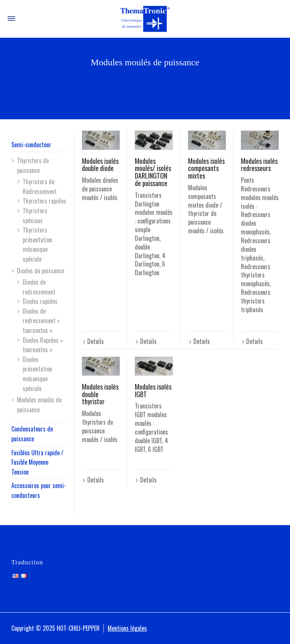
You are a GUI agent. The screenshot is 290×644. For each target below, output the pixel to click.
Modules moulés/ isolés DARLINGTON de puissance (153, 172)
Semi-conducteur (31, 145)
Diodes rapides (40, 301)
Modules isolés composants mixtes (206, 168)
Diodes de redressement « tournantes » (41, 321)
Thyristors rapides (44, 201)
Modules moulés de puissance (39, 405)
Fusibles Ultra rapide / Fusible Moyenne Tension (37, 462)
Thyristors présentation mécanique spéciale (37, 244)
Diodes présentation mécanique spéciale (37, 374)
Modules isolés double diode (100, 165)
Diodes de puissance (41, 271)
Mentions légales (127, 628)
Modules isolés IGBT (153, 390)
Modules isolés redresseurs (259, 165)
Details (96, 341)
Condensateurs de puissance (32, 434)
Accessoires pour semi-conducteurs (39, 490)
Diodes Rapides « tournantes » (43, 345)
